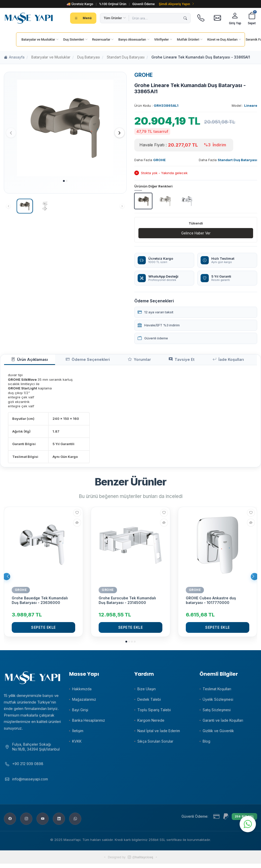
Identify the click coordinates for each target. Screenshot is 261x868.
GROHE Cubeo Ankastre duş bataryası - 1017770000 (211, 602)
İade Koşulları (191, 361)
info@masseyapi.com (30, 783)
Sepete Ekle (43, 629)
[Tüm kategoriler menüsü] (83, 18)
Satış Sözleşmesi (217, 712)
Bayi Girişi (80, 712)
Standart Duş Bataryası (126, 57)
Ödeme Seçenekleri (75, 361)
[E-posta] (217, 18)
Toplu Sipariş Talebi (154, 712)
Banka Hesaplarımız (89, 722)
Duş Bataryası (89, 57)
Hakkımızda (82, 691)
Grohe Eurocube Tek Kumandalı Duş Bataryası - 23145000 (127, 602)
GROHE (143, 75)
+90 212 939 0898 (28, 768)
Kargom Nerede (151, 722)
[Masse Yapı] (29, 18)
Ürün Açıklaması (25, 361)
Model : (244, 105)
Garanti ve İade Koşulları (223, 722)
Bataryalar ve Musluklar (51, 57)
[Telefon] (201, 18)
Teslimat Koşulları (217, 691)
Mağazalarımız (84, 701)
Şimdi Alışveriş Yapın (177, 4)
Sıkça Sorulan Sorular (155, 743)
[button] (64, 181)
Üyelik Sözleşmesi (218, 701)
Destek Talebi (149, 701)
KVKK (77, 743)
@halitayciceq (140, 862)
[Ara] (185, 18)
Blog (206, 743)
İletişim (78, 733)
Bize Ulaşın (147, 691)
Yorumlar (118, 361)
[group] (65, 128)
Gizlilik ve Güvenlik (218, 733)
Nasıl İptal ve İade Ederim (159, 733)
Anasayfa (14, 57)
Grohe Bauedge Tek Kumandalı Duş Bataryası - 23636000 (40, 602)
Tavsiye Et (152, 361)
